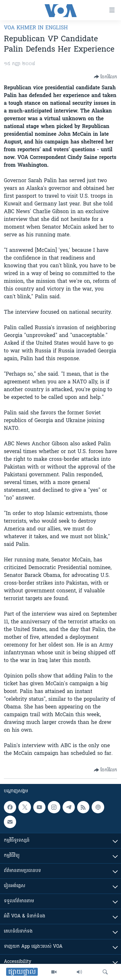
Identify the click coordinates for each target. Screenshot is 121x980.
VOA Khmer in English (36, 28)
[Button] (106, 77)
